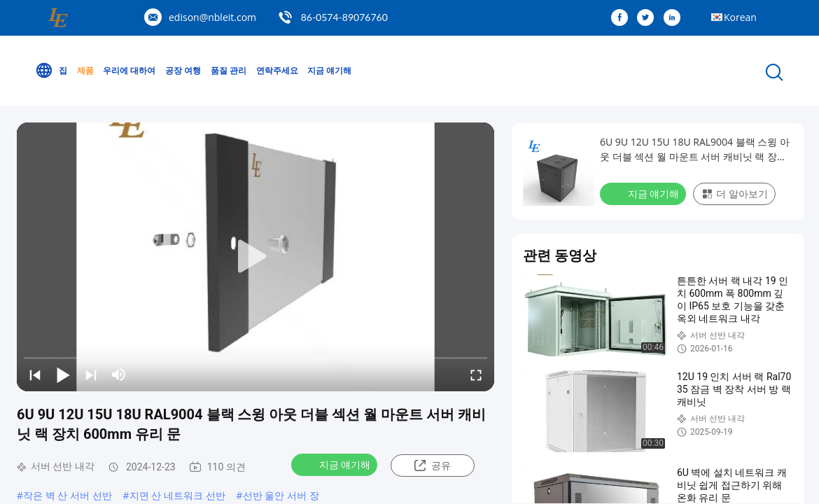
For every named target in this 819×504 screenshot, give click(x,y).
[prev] (35, 374)
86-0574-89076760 (344, 17)
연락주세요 (277, 70)
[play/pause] (63, 374)
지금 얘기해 (329, 70)
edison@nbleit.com (212, 17)
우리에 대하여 (129, 70)
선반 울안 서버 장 (281, 495)
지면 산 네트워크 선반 (177, 495)
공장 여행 (183, 70)
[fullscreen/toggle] (476, 374)
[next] (91, 374)
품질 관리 (229, 70)
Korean (740, 17)
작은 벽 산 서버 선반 (68, 495)
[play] (255, 257)
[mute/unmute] (119, 374)
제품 (85, 70)
